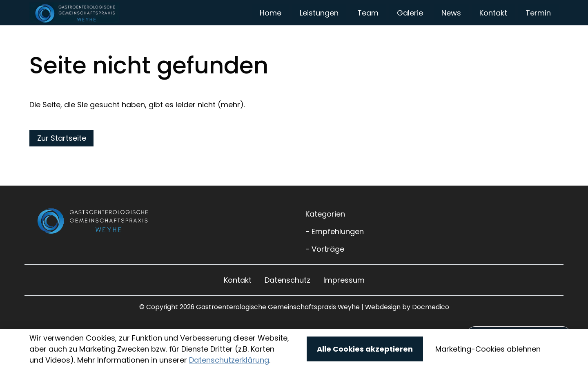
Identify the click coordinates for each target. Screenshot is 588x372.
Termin (538, 26)
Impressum (344, 307)
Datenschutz (287, 307)
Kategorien (325, 241)
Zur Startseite (62, 165)
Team (368, 26)
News (451, 26)
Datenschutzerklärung (229, 360)
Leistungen (319, 26)
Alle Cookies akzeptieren (365, 349)
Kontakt (493, 26)
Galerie (410, 26)
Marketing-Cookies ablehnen (488, 349)
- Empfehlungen (335, 259)
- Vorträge (325, 276)
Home (271, 26)
